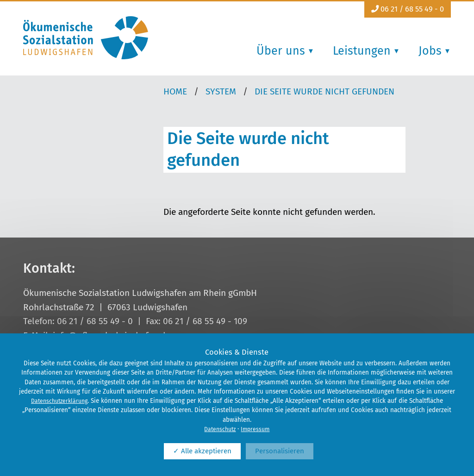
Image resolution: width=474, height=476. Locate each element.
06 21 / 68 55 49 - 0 (408, 9)
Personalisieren (280, 451)
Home (175, 91)
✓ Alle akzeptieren (202, 451)
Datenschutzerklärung (59, 401)
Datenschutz (220, 429)
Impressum (255, 429)
